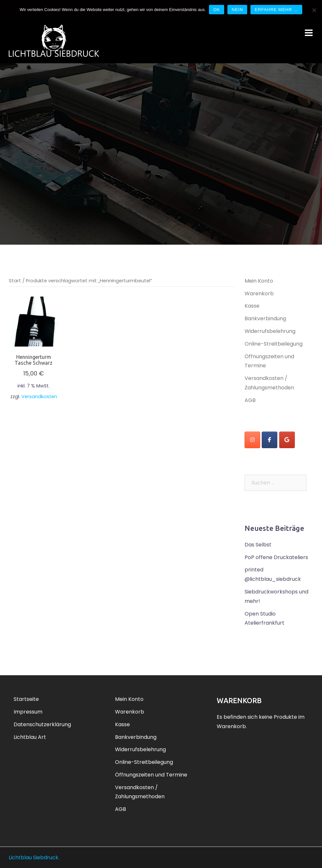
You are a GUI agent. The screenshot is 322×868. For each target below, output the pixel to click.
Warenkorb (259, 293)
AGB (250, 400)
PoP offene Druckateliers (276, 557)
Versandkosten (39, 397)
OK (217, 10)
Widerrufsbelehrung (270, 331)
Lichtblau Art (30, 737)
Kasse (252, 306)
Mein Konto (259, 281)
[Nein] (314, 10)
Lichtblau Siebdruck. (34, 857)
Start (15, 281)
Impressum (28, 712)
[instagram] (252, 440)
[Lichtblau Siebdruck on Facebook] (270, 440)
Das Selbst (258, 545)
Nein (237, 10)
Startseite (26, 699)
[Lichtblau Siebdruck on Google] (287, 440)
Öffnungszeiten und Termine (151, 775)
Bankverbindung (265, 318)
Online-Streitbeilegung (274, 344)
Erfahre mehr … (276, 10)
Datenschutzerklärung (42, 724)
